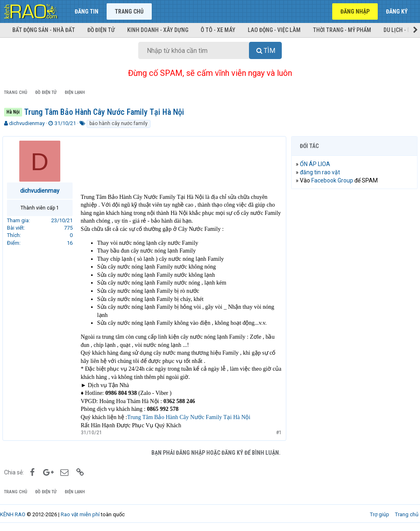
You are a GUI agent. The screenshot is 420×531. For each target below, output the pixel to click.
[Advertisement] (354, 248)
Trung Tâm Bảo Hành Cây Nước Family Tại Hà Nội (190, 417)
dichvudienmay (27, 123)
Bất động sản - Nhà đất (44, 30)
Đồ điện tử (101, 30)
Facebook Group (334, 180)
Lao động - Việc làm (274, 30)
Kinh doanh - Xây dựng (158, 30)
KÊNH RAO (13, 514)
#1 (277, 433)
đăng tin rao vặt (322, 172)
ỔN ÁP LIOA (317, 164)
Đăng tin (87, 11)
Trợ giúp (380, 514)
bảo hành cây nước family (119, 123)
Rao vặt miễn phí (80, 514)
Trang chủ (129, 11)
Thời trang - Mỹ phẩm (342, 30)
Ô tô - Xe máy (218, 30)
